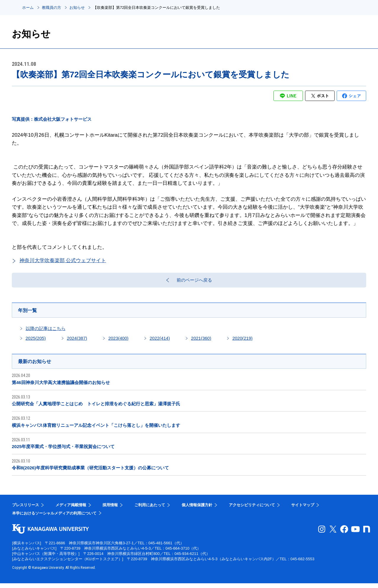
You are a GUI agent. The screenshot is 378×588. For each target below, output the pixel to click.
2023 (118, 342)
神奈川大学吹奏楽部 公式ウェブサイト (63, 260)
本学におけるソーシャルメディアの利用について (54, 518)
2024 (77, 342)
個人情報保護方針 (197, 510)
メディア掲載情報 (71, 510)
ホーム (28, 8)
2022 (160, 342)
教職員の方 (52, 8)
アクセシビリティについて (252, 510)
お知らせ (77, 8)
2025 (36, 342)
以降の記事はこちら (46, 332)
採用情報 (110, 510)
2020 (242, 342)
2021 (201, 342)
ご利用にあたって (150, 510)
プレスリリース (26, 510)
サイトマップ (303, 510)
